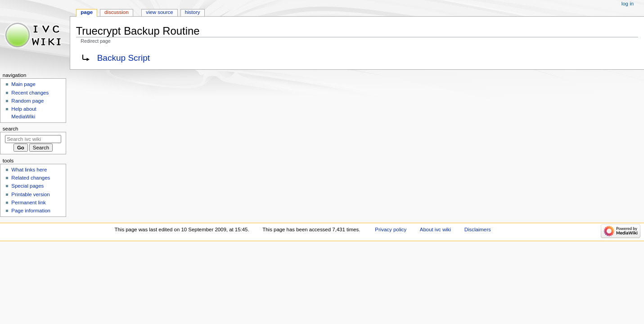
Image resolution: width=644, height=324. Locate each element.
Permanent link (28, 202)
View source (159, 12)
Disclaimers (478, 229)
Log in (628, 4)
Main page (23, 84)
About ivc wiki (435, 229)
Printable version (30, 194)
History (193, 12)
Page (87, 12)
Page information (31, 211)
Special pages (27, 186)
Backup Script (124, 58)
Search (11, 129)
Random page (27, 101)
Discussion (116, 12)
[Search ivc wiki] (33, 139)
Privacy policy (391, 229)
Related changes (31, 178)
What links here (29, 170)
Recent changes (30, 93)
